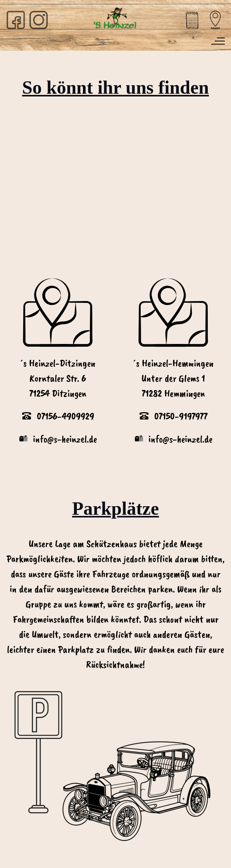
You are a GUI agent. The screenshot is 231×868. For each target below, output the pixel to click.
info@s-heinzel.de (180, 439)
